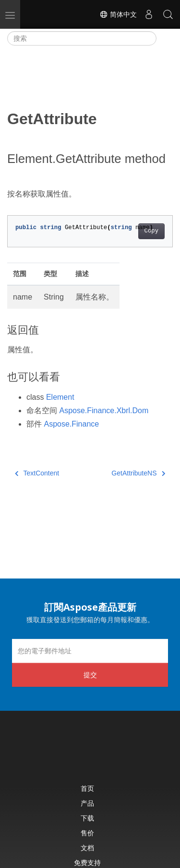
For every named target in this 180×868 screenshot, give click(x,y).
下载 (87, 818)
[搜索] (82, 38)
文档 (87, 848)
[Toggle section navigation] (165, 38)
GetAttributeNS (138, 473)
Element (60, 397)
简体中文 (118, 14)
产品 (87, 803)
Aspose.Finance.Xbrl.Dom (104, 411)
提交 (90, 675)
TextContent (37, 473)
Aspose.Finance (71, 424)
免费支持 (87, 862)
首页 (87, 788)
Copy (151, 231)
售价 (87, 833)
